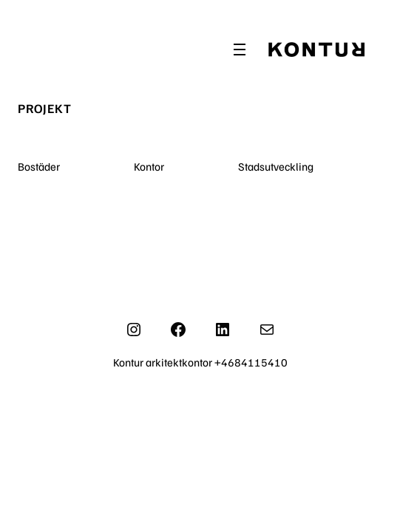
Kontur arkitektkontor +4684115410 (200, 362)
